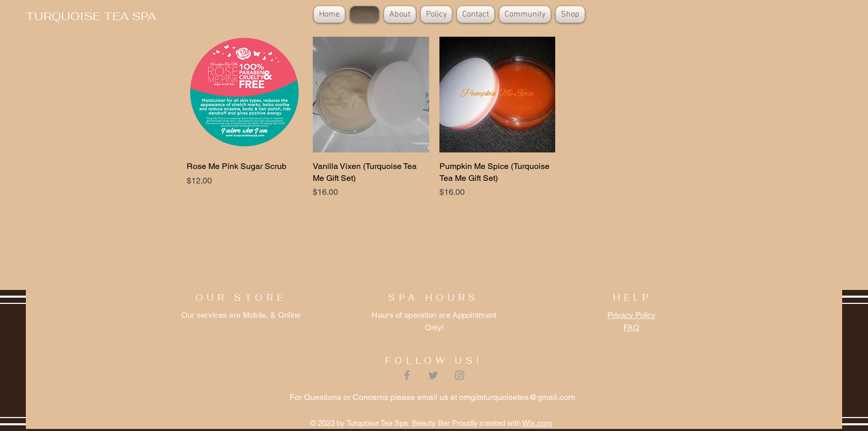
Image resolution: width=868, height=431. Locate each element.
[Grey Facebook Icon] (407, 375)
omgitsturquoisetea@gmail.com (517, 397)
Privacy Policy (631, 315)
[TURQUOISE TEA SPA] (91, 16)
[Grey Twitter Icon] (433, 375)
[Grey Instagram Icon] (460, 375)
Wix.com (537, 423)
